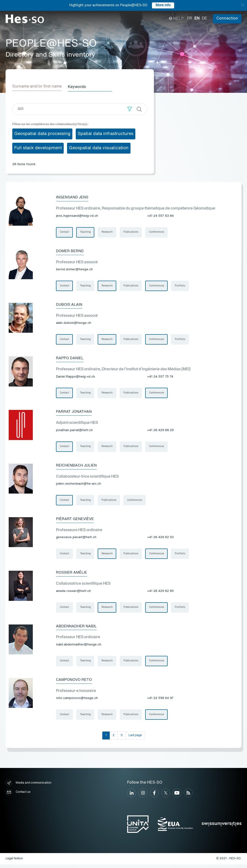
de (204, 19)
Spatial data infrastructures (106, 133)
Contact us (18, 796)
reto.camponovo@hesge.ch (77, 702)
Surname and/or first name (37, 87)
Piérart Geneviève (76, 521)
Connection (227, 19)
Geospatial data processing (42, 133)
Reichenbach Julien (78, 467)
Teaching (86, 232)
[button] (130, 109)
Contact (65, 232)
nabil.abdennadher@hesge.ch (79, 648)
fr (190, 19)
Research (108, 232)
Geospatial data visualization (99, 148)
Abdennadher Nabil (77, 629)
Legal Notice (14, 862)
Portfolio (181, 286)
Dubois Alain (70, 305)
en (197, 19)
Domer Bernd (71, 251)
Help (176, 19)
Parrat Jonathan (74, 413)
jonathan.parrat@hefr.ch (74, 432)
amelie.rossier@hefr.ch (73, 594)
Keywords (79, 87)
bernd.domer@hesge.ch (74, 270)
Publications (132, 232)
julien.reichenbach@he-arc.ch (79, 486)
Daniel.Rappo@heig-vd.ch (75, 378)
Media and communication (28, 787)
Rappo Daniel (70, 359)
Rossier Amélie (72, 575)
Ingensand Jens (73, 197)
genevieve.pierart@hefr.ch (76, 540)
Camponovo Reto (75, 683)
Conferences (158, 232)
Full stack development (38, 148)
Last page (135, 739)
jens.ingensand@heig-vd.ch (77, 216)
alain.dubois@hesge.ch (74, 324)
